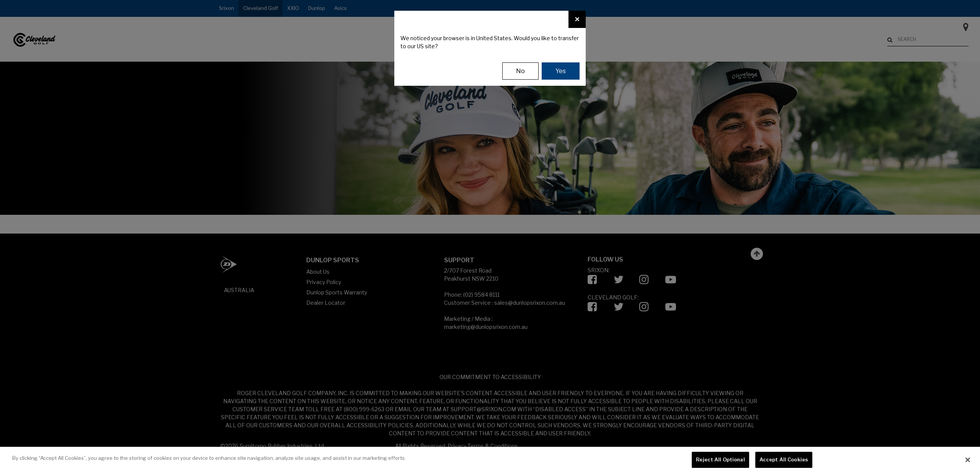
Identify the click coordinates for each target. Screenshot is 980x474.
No (520, 71)
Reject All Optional (720, 459)
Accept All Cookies (784, 459)
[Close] (577, 19)
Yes (561, 71)
